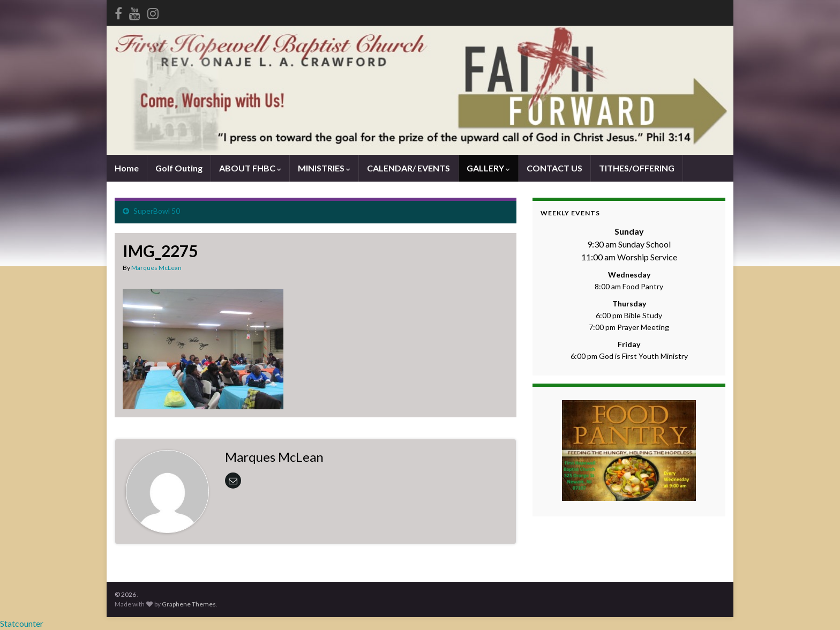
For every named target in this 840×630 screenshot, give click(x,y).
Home (127, 168)
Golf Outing (179, 168)
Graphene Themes (189, 604)
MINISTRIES (324, 168)
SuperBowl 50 (157, 211)
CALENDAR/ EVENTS (408, 168)
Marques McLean (156, 268)
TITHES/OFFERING (637, 168)
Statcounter (22, 623)
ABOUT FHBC (250, 168)
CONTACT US (554, 168)
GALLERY (488, 168)
